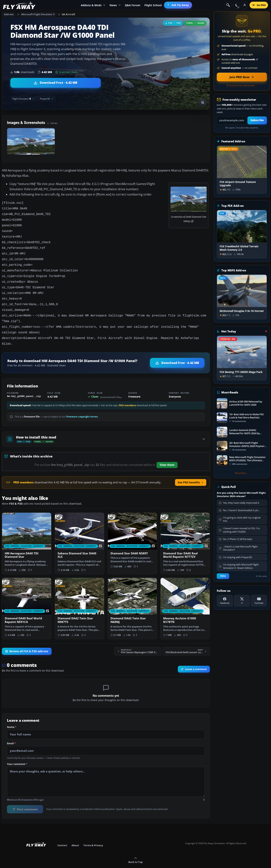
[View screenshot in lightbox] (203, 103)
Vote (223, 576)
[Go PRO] (259, 5)
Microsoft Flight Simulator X (38, 14)
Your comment (17, 754)
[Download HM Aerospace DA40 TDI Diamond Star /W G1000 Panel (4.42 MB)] (56, 83)
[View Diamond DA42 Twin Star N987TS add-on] (80, 599)
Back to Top (135, 851)
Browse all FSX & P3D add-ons (27, 642)
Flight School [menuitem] (153, 5)
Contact (62, 836)
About (75, 836)
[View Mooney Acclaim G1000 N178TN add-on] (185, 599)
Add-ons (9, 14)
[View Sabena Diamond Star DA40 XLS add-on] (80, 534)
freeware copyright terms (82, 407)
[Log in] (245, 5)
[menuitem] (178, 5)
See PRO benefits (191, 473)
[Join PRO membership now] (242, 77)
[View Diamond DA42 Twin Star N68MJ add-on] (132, 599)
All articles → (242, 473)
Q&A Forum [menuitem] (132, 5)
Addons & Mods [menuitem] (93, 5)
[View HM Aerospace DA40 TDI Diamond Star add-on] (27, 534)
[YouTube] (259, 601)
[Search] (228, 5)
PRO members (127, 396)
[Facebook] (225, 601)
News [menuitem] (115, 5)
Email (11, 734)
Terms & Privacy (93, 836)
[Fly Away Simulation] (19, 5)
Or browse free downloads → (242, 85)
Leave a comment (194, 659)
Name (12, 717)
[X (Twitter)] (242, 601)
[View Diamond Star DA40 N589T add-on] (132, 532)
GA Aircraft (68, 14)
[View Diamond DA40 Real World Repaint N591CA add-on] (27, 599)
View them (167, 455)
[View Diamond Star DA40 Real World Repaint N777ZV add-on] (185, 534)
